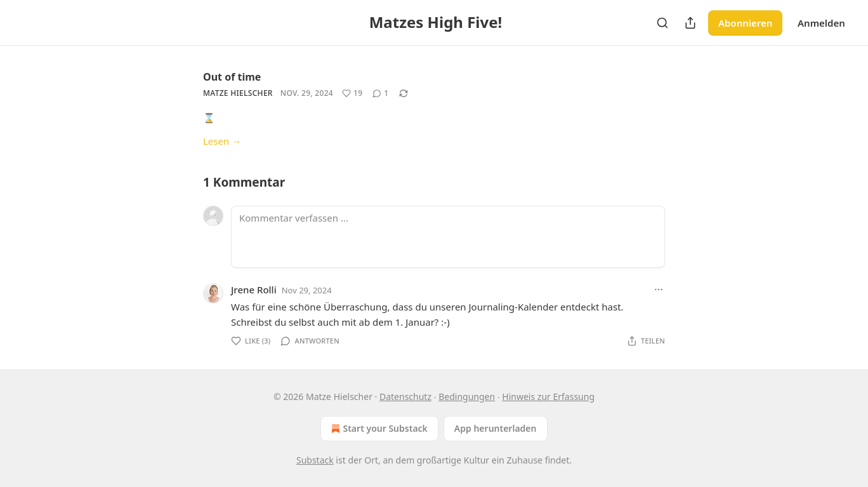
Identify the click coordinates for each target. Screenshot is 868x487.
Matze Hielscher (238, 93)
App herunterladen (496, 428)
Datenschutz (405, 397)
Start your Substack (378, 429)
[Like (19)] (352, 93)
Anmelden (821, 23)
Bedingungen (467, 397)
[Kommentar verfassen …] (448, 237)
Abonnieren (745, 23)
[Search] (662, 23)
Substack (315, 460)
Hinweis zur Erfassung (548, 397)
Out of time (232, 77)
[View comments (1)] (380, 93)
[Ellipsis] (659, 290)
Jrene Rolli (254, 290)
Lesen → (222, 141)
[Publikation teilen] (690, 23)
